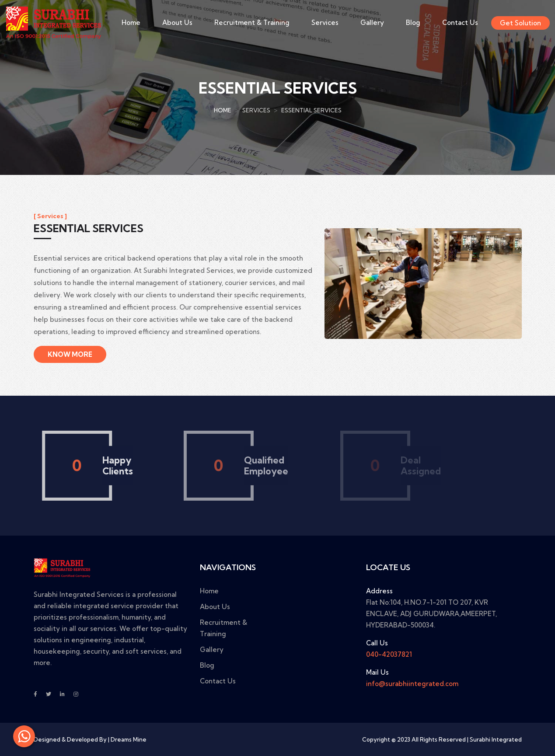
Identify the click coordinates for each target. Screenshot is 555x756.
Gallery (372, 23)
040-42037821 (389, 654)
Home (131, 23)
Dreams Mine (129, 739)
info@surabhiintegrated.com (412, 684)
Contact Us (460, 23)
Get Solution (520, 23)
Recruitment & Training (252, 23)
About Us (177, 23)
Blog (413, 23)
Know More (70, 354)
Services (325, 23)
